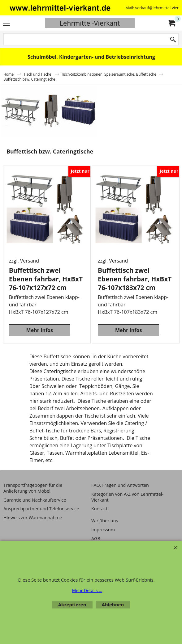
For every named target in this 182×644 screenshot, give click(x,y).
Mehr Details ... (87, 590)
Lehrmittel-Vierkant (90, 23)
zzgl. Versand (24, 261)
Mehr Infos (40, 330)
